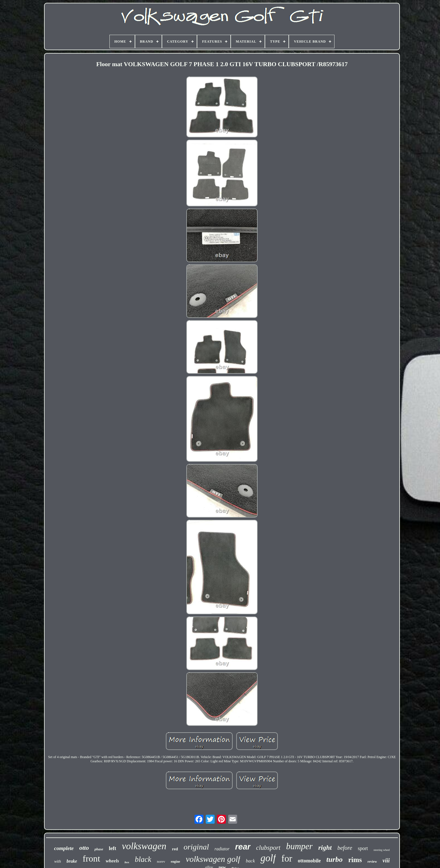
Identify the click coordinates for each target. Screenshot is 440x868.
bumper (299, 846)
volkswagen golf (213, 859)
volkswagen (144, 846)
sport (363, 848)
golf (268, 858)
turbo (334, 859)
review (372, 862)
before (345, 848)
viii (386, 860)
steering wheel (382, 850)
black (143, 859)
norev (161, 861)
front (91, 858)
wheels (112, 861)
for (287, 858)
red (175, 849)
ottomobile (309, 861)
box (127, 862)
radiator (222, 849)
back (250, 861)
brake (72, 861)
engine (176, 862)
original (196, 847)
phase (99, 849)
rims (355, 860)
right (325, 848)
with (58, 861)
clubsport (268, 848)
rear (243, 847)
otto (84, 848)
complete (64, 848)
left (113, 848)
